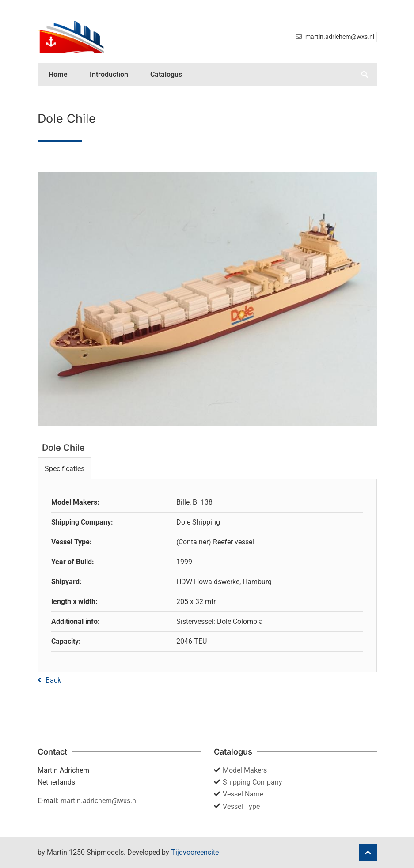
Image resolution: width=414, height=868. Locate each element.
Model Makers (245, 770)
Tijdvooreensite (195, 852)
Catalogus (166, 74)
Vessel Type (241, 806)
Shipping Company (253, 782)
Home (58, 74)
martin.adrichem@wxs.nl (99, 801)
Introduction (109, 74)
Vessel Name (243, 794)
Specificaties (65, 469)
